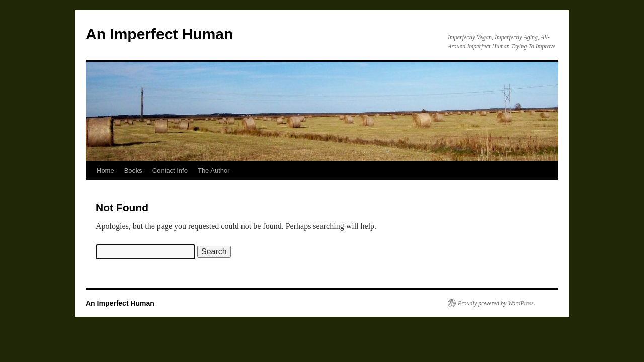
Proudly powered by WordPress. (497, 303)
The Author (214, 171)
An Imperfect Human (159, 34)
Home (105, 171)
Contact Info (170, 171)
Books (133, 171)
